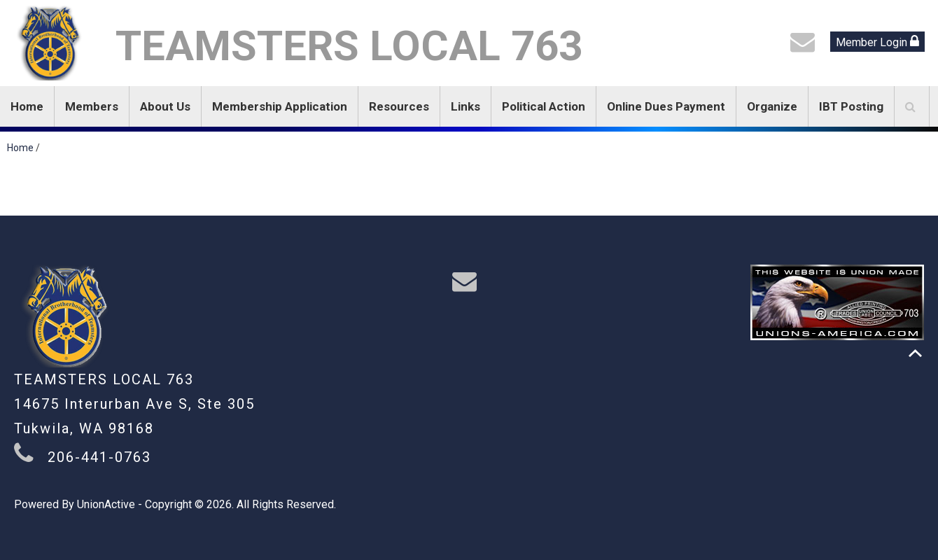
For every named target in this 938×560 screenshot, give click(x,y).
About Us (165, 106)
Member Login (877, 42)
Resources (399, 106)
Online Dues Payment (666, 106)
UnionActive (106, 504)
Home (27, 106)
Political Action (544, 106)
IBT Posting (851, 106)
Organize (772, 106)
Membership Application (280, 106)
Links (465, 106)
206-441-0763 (99, 457)
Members (92, 106)
